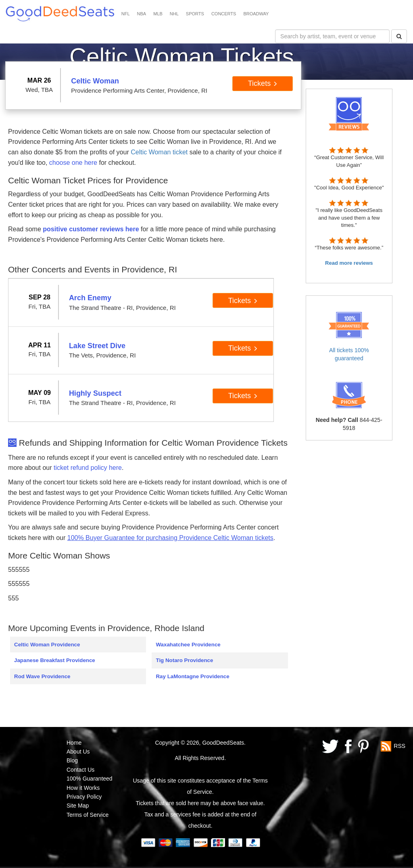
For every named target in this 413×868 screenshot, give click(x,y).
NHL (174, 14)
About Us (78, 752)
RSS (399, 745)
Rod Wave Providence (42, 676)
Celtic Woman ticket (159, 152)
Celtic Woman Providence (47, 645)
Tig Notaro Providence (184, 660)
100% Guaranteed (90, 779)
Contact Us (80, 770)
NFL (126, 14)
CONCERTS (224, 14)
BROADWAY (256, 14)
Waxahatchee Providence (188, 645)
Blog (72, 760)
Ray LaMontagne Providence (192, 676)
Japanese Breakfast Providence (55, 660)
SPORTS (195, 14)
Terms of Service (88, 815)
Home (74, 743)
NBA (142, 14)
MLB (158, 14)
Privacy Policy (84, 797)
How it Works (83, 788)
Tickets (263, 83)
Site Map (78, 806)
